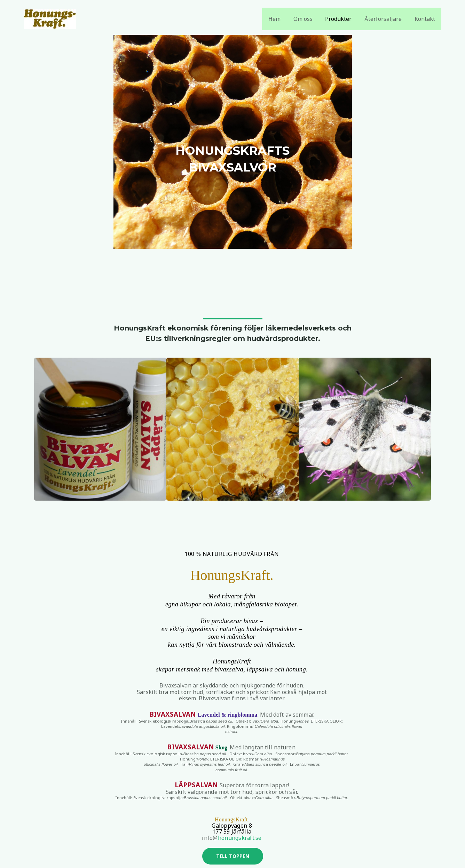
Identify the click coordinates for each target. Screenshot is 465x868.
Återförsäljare (385, 19)
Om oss (309, 19)
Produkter (342, 19)
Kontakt (425, 19)
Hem (282, 19)
